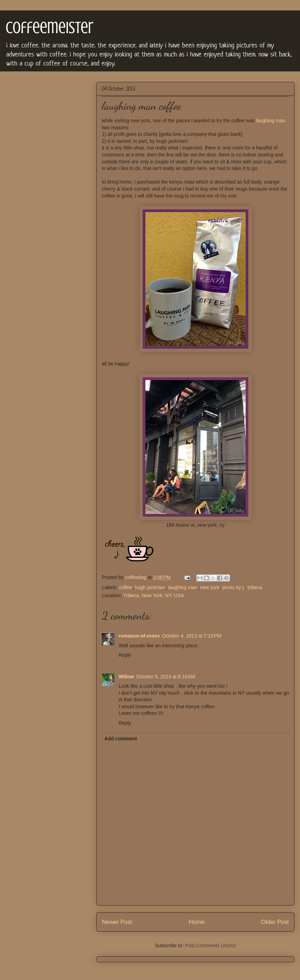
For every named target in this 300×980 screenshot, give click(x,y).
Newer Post (117, 922)
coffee (126, 587)
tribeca (255, 587)
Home (197, 922)
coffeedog (136, 577)
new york (210, 587)
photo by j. (234, 587)
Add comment (121, 739)
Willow (126, 677)
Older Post (275, 922)
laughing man (183, 587)
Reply (125, 655)
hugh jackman (150, 587)
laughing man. (271, 121)
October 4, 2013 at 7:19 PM (192, 636)
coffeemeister (50, 28)
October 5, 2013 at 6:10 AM (166, 677)
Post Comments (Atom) (210, 946)
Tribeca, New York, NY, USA (153, 595)
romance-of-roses (139, 636)
